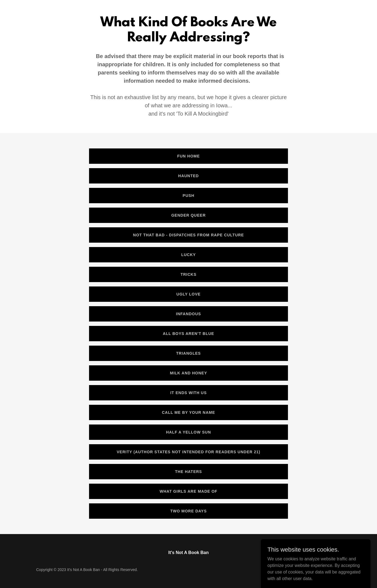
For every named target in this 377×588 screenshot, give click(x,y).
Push (189, 196)
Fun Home (189, 156)
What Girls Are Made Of (189, 491)
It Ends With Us (188, 393)
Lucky (188, 255)
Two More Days (189, 511)
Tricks (188, 274)
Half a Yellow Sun (188, 432)
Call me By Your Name (188, 412)
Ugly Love (188, 294)
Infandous (188, 314)
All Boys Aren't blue (188, 334)
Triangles (188, 353)
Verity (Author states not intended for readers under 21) (188, 452)
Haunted (188, 176)
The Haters (188, 472)
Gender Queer (188, 215)
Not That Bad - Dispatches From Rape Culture (189, 235)
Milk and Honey (188, 373)
